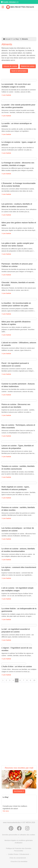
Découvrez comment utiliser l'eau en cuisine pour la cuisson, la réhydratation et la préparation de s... (18, 432)
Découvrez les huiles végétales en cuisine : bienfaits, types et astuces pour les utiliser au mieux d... (19, 494)
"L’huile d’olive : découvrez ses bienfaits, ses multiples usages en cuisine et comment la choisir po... (19, 670)
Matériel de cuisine (28, 66)
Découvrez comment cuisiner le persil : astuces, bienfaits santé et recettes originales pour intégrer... (18, 370)
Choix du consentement (18, 858)
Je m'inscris (19, 791)
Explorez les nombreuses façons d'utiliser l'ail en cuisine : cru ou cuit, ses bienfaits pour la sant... (17, 595)
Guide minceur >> (11, 2)
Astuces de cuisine (10, 66)
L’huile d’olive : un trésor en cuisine (17, 667)
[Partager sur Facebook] (19, 828)
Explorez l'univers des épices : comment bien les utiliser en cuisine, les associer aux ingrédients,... (17, 574)
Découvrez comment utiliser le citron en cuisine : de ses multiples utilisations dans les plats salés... (18, 555)
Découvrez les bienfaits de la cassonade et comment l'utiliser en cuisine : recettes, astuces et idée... (19, 91)
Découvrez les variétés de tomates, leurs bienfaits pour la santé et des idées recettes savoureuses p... (18, 473)
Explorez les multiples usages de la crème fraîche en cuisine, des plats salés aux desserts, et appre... (19, 615)
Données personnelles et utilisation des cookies (19, 835)
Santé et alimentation (19, 71)
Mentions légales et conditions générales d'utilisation (19, 842)
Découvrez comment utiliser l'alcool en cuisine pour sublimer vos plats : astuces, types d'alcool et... (18, 349)
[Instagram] (27, 828)
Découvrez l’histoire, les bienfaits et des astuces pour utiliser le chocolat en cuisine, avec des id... (19, 289)
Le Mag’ (16, 39)
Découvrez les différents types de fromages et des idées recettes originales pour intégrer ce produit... (18, 169)
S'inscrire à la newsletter (19, 861)
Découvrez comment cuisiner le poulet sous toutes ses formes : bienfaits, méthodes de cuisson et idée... (19, 111)
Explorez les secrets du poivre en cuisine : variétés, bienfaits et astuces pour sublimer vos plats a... (18, 411)
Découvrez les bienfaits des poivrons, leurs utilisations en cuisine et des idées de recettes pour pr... (19, 211)
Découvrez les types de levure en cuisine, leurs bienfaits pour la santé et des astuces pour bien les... (19, 452)
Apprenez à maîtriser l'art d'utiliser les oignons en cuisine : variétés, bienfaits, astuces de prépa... (17, 654)
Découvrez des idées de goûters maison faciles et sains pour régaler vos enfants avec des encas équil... (19, 229)
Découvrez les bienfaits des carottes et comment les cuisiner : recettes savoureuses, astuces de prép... (18, 390)
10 (34, 680)
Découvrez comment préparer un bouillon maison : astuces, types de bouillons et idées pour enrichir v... (18, 310)
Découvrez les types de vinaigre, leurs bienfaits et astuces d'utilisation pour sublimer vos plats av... (18, 149)
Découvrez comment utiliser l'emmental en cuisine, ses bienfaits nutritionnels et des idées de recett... (18, 190)
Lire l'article (6, 95)
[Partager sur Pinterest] (11, 828)
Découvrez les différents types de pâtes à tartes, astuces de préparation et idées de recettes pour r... (18, 250)
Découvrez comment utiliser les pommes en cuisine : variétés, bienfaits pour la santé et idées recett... (19, 514)
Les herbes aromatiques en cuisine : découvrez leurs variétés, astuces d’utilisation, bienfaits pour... (19, 535)
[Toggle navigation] (3, 7)
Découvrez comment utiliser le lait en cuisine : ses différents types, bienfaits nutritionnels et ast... (18, 636)
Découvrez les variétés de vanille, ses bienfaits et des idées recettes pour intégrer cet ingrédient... (19, 130)
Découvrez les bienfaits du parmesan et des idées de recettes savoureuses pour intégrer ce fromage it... (19, 270)
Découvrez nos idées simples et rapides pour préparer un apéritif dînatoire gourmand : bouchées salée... (18, 329)
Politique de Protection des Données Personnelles (19, 850)
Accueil (7, 39)
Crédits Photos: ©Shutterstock (19, 854)
